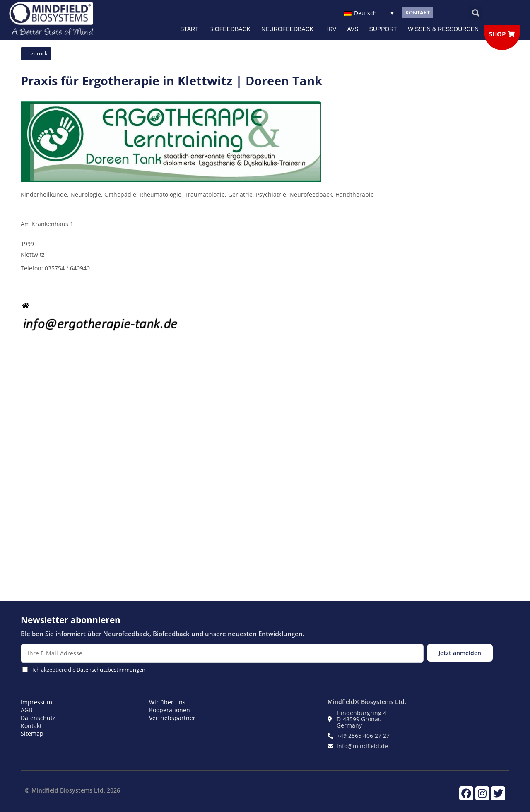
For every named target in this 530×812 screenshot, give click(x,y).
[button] (476, 13)
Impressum (36, 702)
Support (383, 29)
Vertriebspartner (172, 718)
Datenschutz (38, 718)
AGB (26, 710)
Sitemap (32, 734)
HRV (330, 29)
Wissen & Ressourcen (443, 29)
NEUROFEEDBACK (287, 29)
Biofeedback (230, 29)
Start (189, 29)
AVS (353, 29)
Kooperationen (170, 710)
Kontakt (31, 726)
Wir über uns (167, 702)
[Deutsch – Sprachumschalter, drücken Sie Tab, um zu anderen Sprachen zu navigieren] (369, 13)
